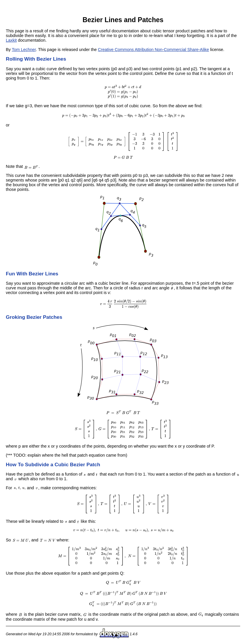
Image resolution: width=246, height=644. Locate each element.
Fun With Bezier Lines (32, 274)
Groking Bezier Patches (34, 317)
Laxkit (11, 40)
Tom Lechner (24, 50)
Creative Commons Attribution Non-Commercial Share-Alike (153, 50)
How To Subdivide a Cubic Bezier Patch (53, 464)
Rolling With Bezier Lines (36, 59)
